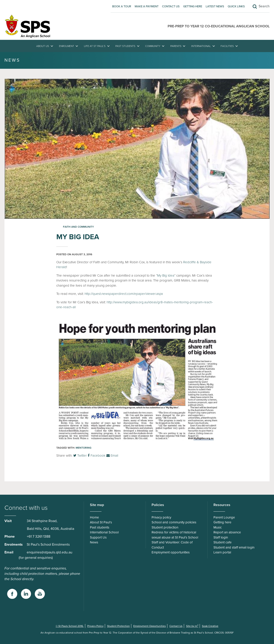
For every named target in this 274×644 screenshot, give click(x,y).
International (201, 46)
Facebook (97, 456)
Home (94, 517)
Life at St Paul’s (95, 46)
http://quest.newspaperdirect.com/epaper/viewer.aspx (124, 294)
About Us (43, 46)
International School (104, 532)
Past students (125, 46)
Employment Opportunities (150, 626)
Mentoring (84, 448)
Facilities (227, 46)
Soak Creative (210, 626)
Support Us (98, 537)
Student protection (165, 527)
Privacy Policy (95, 626)
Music (218, 527)
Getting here (193, 6)
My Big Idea (166, 275)
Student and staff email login (234, 547)
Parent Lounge (224, 517)
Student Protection (118, 626)
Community (153, 46)
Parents (176, 46)
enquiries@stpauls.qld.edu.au (50, 552)
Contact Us (171, 6)
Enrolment (67, 46)
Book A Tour (122, 6)
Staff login (221, 537)
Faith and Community (78, 227)
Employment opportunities (171, 552)
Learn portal (222, 552)
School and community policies (174, 522)
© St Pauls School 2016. (70, 626)
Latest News (215, 6)
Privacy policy (161, 517)
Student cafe (222, 542)
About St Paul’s (101, 522)
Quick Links (236, 6)
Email (112, 456)
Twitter (80, 456)
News (94, 542)
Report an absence (227, 532)
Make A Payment (147, 6)
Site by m (192, 626)
